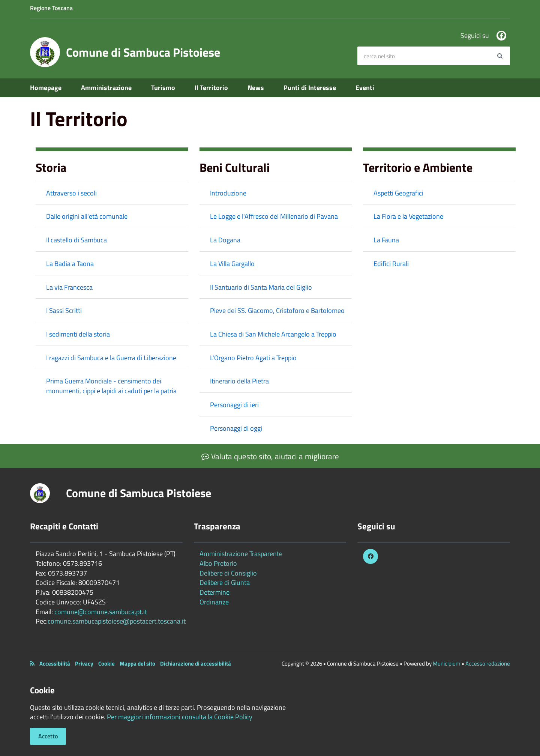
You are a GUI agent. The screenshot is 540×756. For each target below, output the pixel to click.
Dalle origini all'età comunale (87, 216)
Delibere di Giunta (225, 582)
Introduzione (228, 193)
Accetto (48, 736)
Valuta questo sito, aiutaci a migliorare (270, 456)
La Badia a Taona (70, 264)
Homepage (46, 88)
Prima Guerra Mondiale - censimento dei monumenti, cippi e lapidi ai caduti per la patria (111, 386)
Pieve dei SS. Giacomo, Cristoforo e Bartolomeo (277, 310)
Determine (214, 592)
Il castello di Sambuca (76, 240)
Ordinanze (214, 602)
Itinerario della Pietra (239, 381)
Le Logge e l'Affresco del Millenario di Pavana (274, 216)
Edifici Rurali (391, 264)
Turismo (163, 88)
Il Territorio (211, 88)
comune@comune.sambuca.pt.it (101, 612)
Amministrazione (106, 88)
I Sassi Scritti (64, 310)
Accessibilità (55, 664)
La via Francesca (69, 287)
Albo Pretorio (218, 563)
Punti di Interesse (310, 88)
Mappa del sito (137, 664)
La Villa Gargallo (232, 264)
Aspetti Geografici (398, 193)
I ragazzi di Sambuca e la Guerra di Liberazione (111, 358)
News (256, 88)
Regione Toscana (51, 8)
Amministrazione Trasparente (241, 554)
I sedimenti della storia (78, 334)
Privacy (84, 664)
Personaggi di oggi (236, 428)
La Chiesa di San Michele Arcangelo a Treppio (273, 334)
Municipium (447, 664)
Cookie (106, 664)
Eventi (365, 88)
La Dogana (225, 240)
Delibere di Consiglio (228, 573)
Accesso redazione (488, 664)
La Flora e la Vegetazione (408, 216)
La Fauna (386, 240)
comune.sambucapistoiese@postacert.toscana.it (117, 621)
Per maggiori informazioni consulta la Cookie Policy (180, 717)
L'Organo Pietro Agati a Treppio (253, 358)
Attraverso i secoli (71, 193)
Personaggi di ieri (234, 405)
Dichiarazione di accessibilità (196, 664)
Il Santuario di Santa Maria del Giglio (261, 287)
